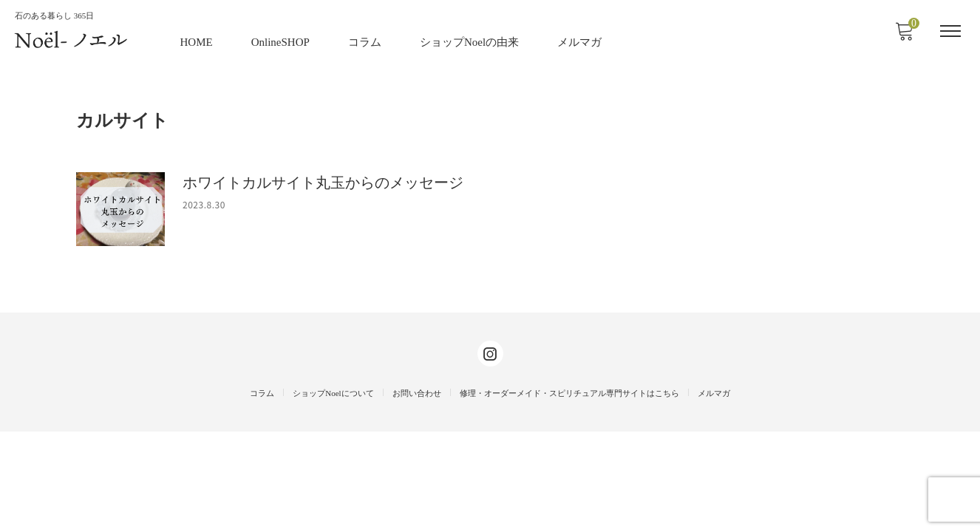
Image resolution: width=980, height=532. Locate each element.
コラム (365, 41)
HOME (197, 41)
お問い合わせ (417, 494)
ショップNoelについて (333, 494)
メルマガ (580, 41)
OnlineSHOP (281, 41)
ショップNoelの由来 (470, 41)
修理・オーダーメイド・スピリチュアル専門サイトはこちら (569, 494)
